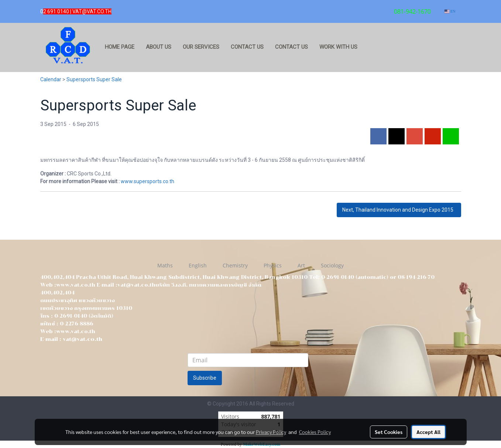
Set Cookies (389, 432)
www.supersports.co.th (147, 181)
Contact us (247, 47)
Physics (273, 265)
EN (450, 11)
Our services (201, 47)
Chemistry (235, 265)
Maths (165, 265)
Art (301, 265)
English (198, 265)
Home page (120, 47)
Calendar (51, 79)
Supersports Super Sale (94, 79)
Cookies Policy (315, 432)
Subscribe (205, 378)
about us (159, 47)
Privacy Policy (271, 432)
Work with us (338, 47)
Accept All (428, 432)
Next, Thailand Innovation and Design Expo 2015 (399, 210)
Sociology (332, 265)
